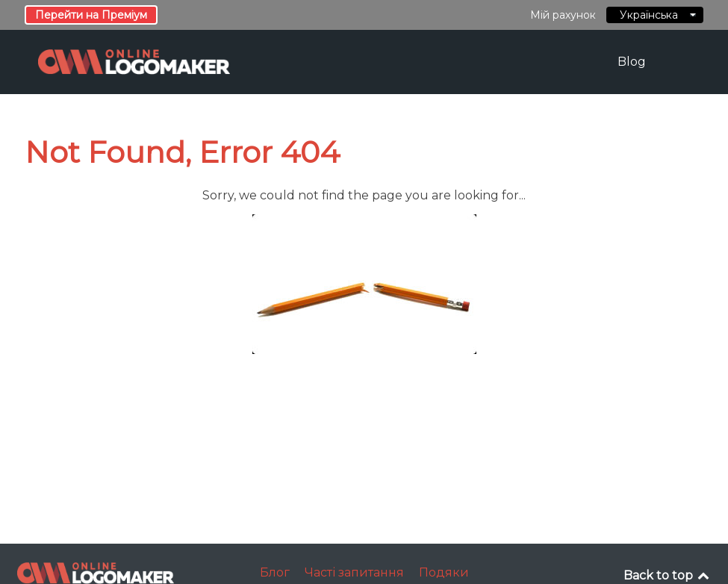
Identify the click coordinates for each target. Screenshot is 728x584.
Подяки (444, 572)
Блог (275, 572)
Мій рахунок (563, 15)
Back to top (668, 575)
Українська (655, 15)
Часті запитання (354, 572)
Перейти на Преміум (91, 15)
